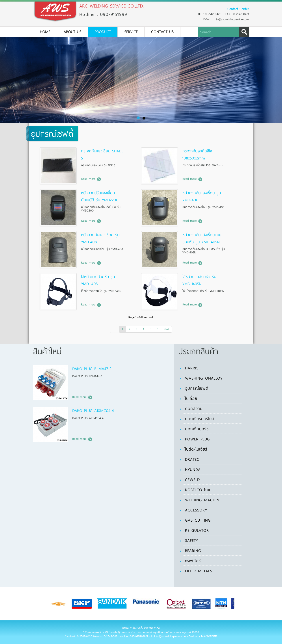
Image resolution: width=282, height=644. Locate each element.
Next (166, 329)
